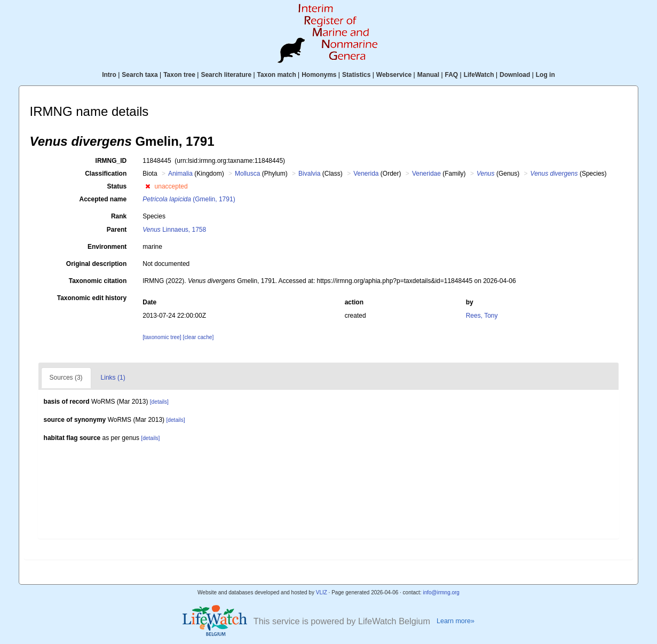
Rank (119, 216)
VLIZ (322, 592)
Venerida (366, 174)
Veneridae (426, 174)
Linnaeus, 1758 (174, 230)
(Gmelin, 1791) (189, 199)
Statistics (356, 75)
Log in (545, 75)
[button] (148, 186)
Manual (428, 75)
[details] (159, 402)
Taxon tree (179, 75)
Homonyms (319, 75)
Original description (96, 264)
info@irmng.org (441, 592)
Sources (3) (66, 378)
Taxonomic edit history (92, 298)
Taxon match (277, 75)
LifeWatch (479, 75)
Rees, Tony (482, 316)
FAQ (452, 75)
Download (515, 75)
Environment (107, 247)
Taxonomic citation (98, 281)
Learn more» (456, 621)
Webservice (394, 75)
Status (117, 186)
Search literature (226, 75)
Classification (106, 174)
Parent (117, 230)
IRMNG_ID (111, 161)
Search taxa (140, 75)
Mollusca (247, 174)
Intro (109, 75)
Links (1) (113, 378)
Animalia (180, 174)
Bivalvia (309, 174)
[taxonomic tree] (162, 337)
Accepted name (103, 199)
